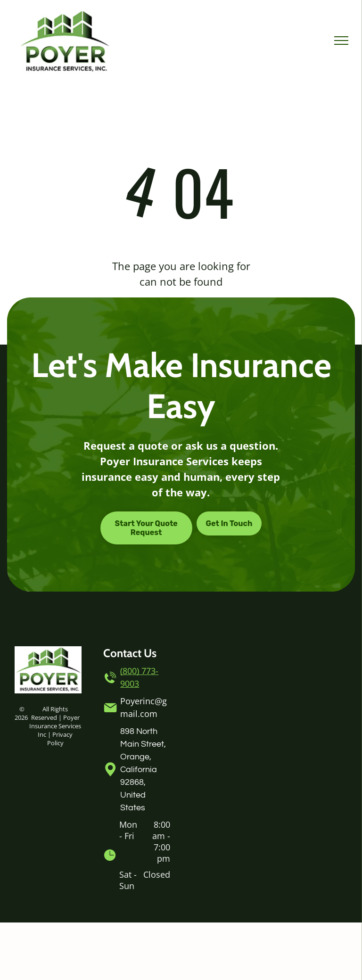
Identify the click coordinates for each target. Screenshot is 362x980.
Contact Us (130, 653)
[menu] (341, 41)
